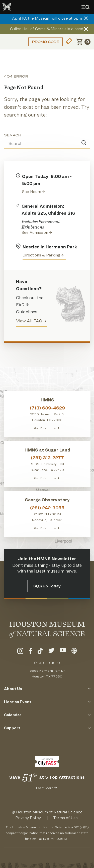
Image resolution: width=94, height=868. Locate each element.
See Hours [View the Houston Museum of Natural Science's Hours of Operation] (33, 192)
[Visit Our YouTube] (63, 652)
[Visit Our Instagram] (20, 652)
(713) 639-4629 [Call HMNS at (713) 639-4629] (47, 408)
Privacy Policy (28, 818)
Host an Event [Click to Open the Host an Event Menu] (47, 702)
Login (11, 42)
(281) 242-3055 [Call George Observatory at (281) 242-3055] (47, 508)
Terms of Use (65, 818)
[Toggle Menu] (86, 7)
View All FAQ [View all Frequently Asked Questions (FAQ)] (31, 321)
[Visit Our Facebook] (30, 652)
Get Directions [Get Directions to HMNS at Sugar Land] (47, 478)
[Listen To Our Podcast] (74, 652)
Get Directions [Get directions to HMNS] (47, 428)
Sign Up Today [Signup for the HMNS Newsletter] (47, 586)
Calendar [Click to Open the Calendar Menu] (47, 715)
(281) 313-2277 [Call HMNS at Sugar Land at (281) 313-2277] (47, 458)
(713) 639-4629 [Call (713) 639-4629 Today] (47, 663)
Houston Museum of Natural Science (49, 812)
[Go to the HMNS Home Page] (7, 7)
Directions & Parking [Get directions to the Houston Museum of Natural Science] (43, 255)
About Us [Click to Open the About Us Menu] (47, 689)
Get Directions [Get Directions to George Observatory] (47, 528)
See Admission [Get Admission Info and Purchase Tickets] (37, 232)
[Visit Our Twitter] (51, 652)
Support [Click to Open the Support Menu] (47, 728)
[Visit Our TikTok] (40, 652)
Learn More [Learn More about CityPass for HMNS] (46, 788)
